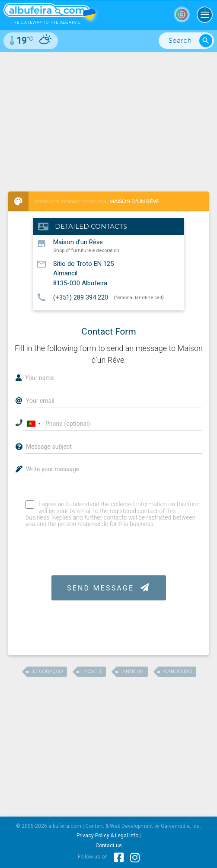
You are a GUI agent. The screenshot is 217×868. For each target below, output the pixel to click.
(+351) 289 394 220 (81, 297)
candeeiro (178, 672)
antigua (133, 672)
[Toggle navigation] (205, 15)
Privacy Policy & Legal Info (107, 836)
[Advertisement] (108, 117)
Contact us (109, 846)
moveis (93, 672)
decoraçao (48, 672)
